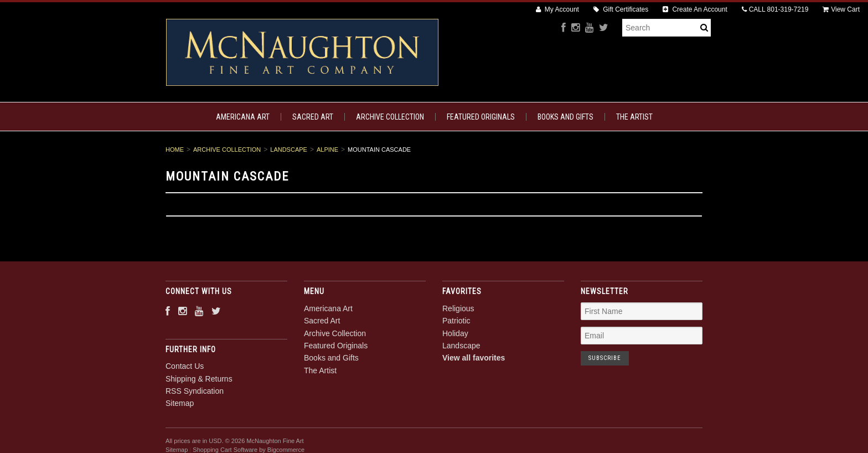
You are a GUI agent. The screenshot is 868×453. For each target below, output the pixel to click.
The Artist (634, 117)
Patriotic (456, 321)
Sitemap (180, 403)
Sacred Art (313, 117)
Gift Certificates (621, 9)
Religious (458, 308)
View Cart (841, 9)
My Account (557, 9)
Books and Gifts (565, 117)
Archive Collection (390, 117)
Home (175, 150)
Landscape (289, 150)
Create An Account (695, 9)
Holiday (455, 333)
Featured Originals (481, 117)
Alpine (327, 150)
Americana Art (243, 117)
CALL (775, 9)
